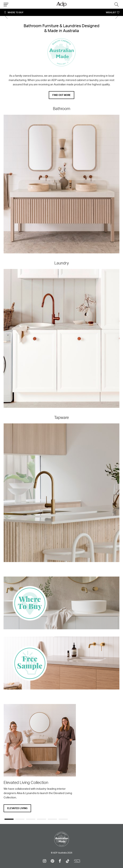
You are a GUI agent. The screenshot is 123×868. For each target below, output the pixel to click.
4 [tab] (42, 819)
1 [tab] (9, 819)
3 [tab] (31, 819)
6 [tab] (63, 819)
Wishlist (111, 12)
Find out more (61, 95)
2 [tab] (20, 819)
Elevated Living (17, 808)
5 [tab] (52, 819)
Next (117, 16)
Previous (6, 16)
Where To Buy (16, 12)
